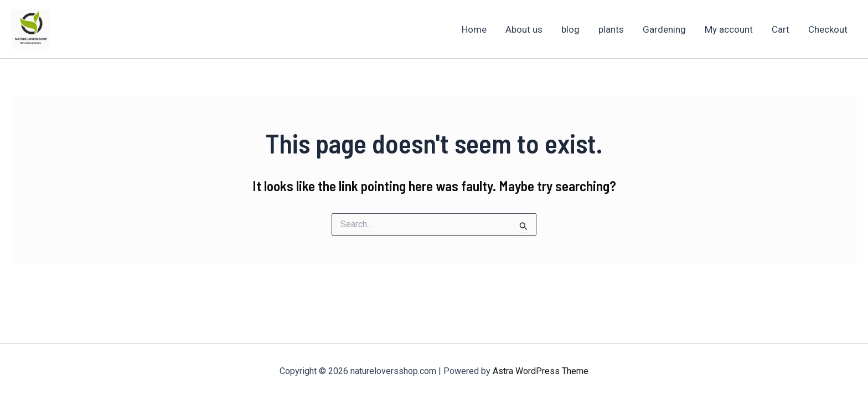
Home (474, 29)
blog (570, 29)
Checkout (828, 29)
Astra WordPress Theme (541, 371)
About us (524, 29)
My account (729, 29)
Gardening (664, 29)
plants (611, 29)
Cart (781, 29)
